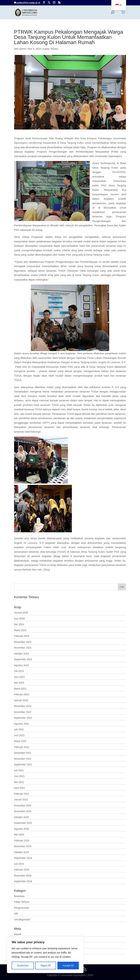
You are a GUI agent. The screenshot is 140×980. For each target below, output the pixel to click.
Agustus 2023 (22, 665)
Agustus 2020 (22, 829)
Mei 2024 (19, 624)
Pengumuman (22, 908)
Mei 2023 (19, 683)
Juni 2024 (19, 619)
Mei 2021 (19, 782)
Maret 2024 (20, 630)
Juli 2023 (19, 671)
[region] (45, 955)
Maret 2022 (20, 741)
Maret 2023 (20, 689)
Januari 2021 (21, 800)
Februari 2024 (22, 636)
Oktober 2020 (21, 817)
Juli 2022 (19, 729)
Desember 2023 (23, 642)
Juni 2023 (19, 677)
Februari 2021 (22, 794)
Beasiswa (19, 896)
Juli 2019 (19, 864)
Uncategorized (22, 920)
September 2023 (23, 659)
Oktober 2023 (21, 654)
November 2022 (23, 712)
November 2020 (23, 811)
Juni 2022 (19, 735)
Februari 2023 (22, 694)
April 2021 (20, 788)
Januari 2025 (21, 613)
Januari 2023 (21, 700)
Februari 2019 (22, 870)
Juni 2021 (19, 776)
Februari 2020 (22, 841)
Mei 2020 (19, 835)
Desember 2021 (23, 753)
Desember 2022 (23, 706)
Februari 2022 (22, 747)
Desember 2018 (23, 876)
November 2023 (23, 648)
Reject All (46, 966)
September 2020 (23, 823)
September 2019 (23, 858)
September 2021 (23, 765)
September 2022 (23, 718)
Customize (23, 966)
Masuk (18, 934)
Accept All (68, 966)
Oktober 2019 (21, 852)
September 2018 (23, 881)
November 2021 (23, 759)
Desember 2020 (23, 805)
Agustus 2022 (22, 724)
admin (23, 49)
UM (16, 914)
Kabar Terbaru (51, 49)
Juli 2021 (19, 770)
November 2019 (23, 846)
